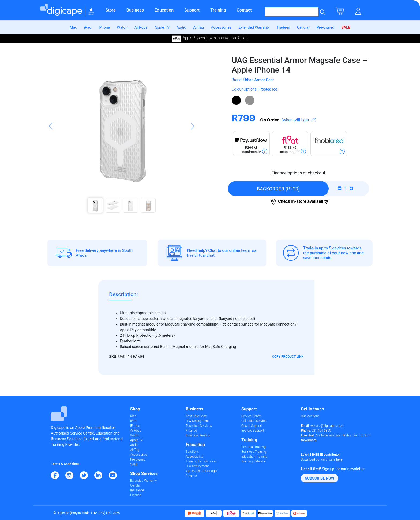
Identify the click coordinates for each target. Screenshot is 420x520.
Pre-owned (325, 27)
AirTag (198, 27)
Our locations (310, 416)
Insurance (137, 490)
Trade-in (283, 27)
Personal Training (254, 447)
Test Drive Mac (196, 416)
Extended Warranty (254, 27)
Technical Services (199, 426)
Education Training (254, 457)
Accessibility (194, 457)
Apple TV (162, 27)
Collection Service (254, 421)
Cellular (303, 27)
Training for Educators (201, 461)
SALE (346, 27)
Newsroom (309, 440)
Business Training (254, 452)
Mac (73, 27)
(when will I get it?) (299, 120)
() (278, 188)
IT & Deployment (197, 421)
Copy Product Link (288, 357)
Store (111, 10)
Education (164, 10)
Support (192, 10)
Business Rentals (198, 435)
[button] (51, 137)
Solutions (192, 452)
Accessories (221, 27)
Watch (122, 27)
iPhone (104, 27)
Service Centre (252, 416)
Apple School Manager (201, 471)
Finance (136, 495)
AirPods (141, 27)
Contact (244, 10)
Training (218, 10)
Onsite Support (252, 426)
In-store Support (253, 431)
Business (135, 10)
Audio (181, 27)
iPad (88, 27)
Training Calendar (254, 461)
